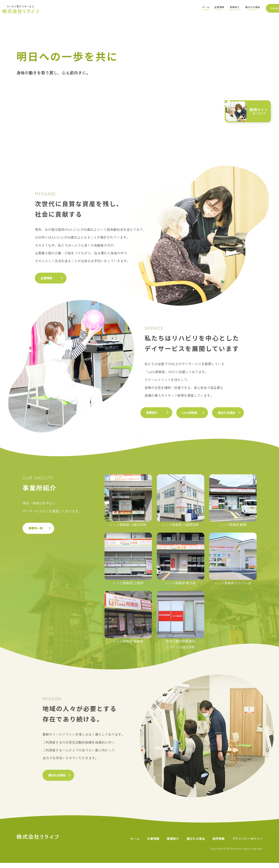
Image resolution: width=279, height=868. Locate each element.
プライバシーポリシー (246, 843)
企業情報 (48, 279)
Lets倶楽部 (196, 415)
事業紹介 (154, 415)
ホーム (129, 843)
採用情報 (216, 843)
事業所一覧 (37, 532)
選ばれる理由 (238, 415)
